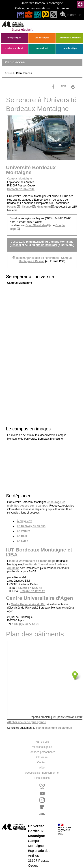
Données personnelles (42, 752)
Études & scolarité (14, 48)
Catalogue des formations (32, 8)
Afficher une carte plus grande (27, 722)
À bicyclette (25, 521)
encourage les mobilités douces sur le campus (36, 504)
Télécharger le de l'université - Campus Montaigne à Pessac (44, 260)
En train (22, 536)
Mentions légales (42, 747)
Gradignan (44, 207)
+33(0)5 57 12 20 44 (30, 588)
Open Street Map (36, 225)
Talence (27, 207)
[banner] (21, 30)
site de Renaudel (46, 245)
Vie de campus (42, 38)
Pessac (12, 207)
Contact (42, 762)
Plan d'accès (42, 778)
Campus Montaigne (20, 179)
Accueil (9, 73)
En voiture (24, 531)
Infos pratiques (14, 38)
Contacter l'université (21, 189)
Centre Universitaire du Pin (28, 604)
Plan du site (42, 742)
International (42, 48)
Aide (42, 767)
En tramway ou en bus (31, 526)
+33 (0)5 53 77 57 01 (26, 624)
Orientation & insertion (70, 38)
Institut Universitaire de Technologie (32, 561)
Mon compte (72, 15)
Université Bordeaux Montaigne (42, 3)
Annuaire (63, 8)
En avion (23, 541)
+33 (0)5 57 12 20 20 (33, 591)
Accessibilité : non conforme (42, 773)
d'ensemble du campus (54, 728)
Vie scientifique (70, 48)
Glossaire (42, 757)
